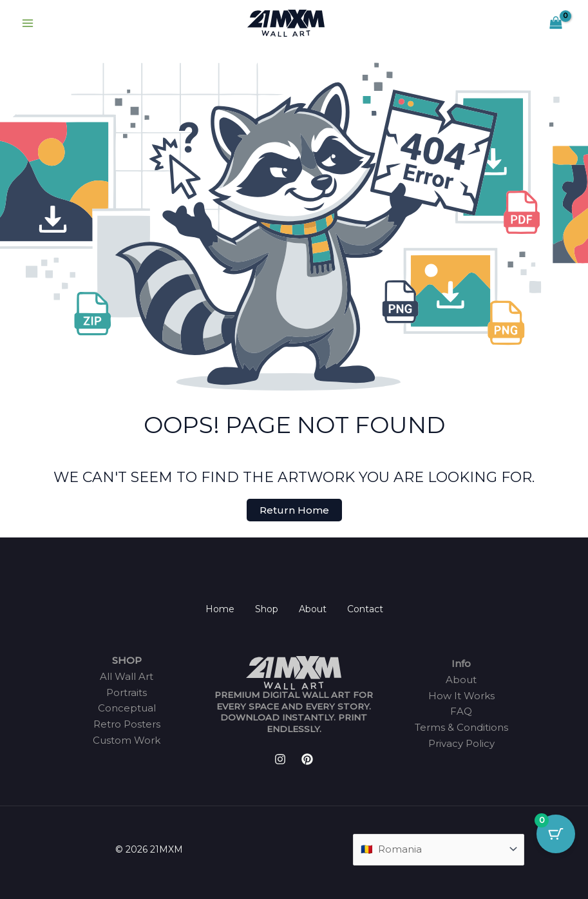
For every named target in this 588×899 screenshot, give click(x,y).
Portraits (127, 692)
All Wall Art (127, 676)
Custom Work (127, 740)
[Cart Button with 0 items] (556, 834)
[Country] (439, 850)
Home (220, 609)
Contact (365, 609)
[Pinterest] (307, 759)
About (313, 609)
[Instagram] (280, 759)
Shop (267, 609)
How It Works (461, 696)
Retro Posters (127, 724)
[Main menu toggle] (27, 24)
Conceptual (127, 708)
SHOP (127, 660)
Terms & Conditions (461, 727)
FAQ (461, 711)
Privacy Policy (461, 743)
